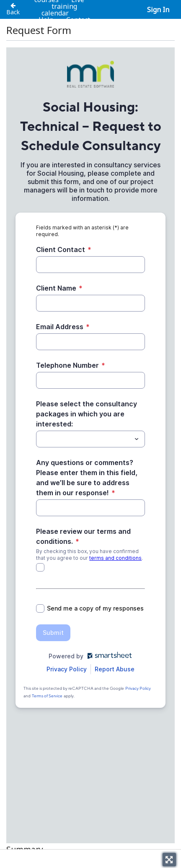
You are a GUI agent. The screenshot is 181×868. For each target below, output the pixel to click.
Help (46, 20)
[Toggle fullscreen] (169, 860)
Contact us (78, 23)
